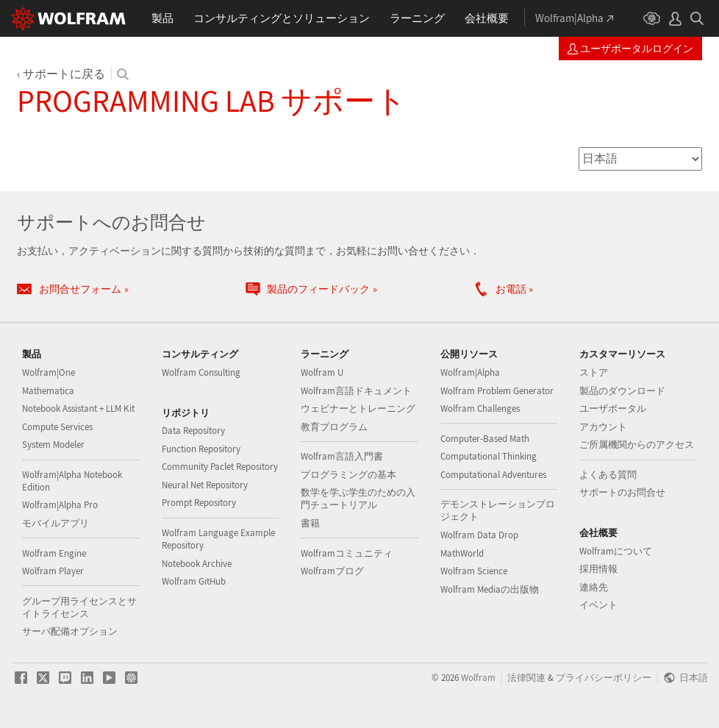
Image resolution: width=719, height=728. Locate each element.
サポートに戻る (64, 74)
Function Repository (201, 449)
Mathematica (48, 391)
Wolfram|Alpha (470, 372)
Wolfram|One (49, 372)
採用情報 (598, 569)
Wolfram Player (53, 571)
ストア (594, 372)
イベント (598, 605)
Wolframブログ (332, 571)
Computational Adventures (493, 475)
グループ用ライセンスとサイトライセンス (79, 607)
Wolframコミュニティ (347, 553)
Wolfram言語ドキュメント (356, 391)
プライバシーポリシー (604, 677)
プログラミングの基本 (348, 475)
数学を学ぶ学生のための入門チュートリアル (358, 499)
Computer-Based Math (485, 439)
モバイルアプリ (56, 523)
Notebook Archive (197, 564)
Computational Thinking (489, 456)
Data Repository (193, 431)
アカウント (603, 427)
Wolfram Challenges (480, 408)
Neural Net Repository (205, 485)
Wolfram (478, 677)
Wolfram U (322, 372)
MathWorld (462, 553)
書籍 (310, 523)
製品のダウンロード (622, 391)
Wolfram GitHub (194, 581)
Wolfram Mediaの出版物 (490, 589)
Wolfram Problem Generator (497, 391)
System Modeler (53, 445)
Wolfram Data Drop (479, 535)
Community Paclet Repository (220, 467)
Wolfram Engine (54, 553)
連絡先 (594, 587)
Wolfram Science (474, 571)
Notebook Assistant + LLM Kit (78, 408)
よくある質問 (608, 475)
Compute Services (57, 427)
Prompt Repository (199, 503)
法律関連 (526, 677)
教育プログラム (334, 427)
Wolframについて (616, 551)
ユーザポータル (613, 408)
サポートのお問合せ (622, 492)
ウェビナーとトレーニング (358, 408)
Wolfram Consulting (201, 372)
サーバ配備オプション (70, 631)
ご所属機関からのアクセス (637, 445)
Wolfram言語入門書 (342, 456)
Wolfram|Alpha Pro (60, 505)
